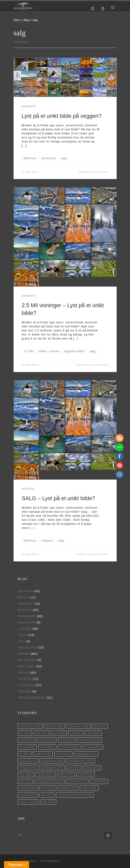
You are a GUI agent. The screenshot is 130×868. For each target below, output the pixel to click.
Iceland (25, 629)
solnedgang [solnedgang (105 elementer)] (49, 781)
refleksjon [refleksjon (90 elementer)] (52, 761)
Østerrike (27, 660)
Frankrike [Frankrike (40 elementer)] (89, 740)
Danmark (25, 604)
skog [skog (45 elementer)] (92, 768)
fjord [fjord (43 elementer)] (26, 740)
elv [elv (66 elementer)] (76, 733)
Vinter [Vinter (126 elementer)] (28, 802)
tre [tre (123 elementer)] (48, 788)
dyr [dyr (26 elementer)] (59, 733)
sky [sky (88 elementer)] (26, 774)
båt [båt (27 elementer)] (42, 733)
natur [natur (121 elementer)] (28, 761)
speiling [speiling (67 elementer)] (77, 781)
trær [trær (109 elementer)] (89, 788)
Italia (23, 635)
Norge (23, 654)
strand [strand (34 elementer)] (28, 788)
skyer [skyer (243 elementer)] (45, 774)
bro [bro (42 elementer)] (100, 726)
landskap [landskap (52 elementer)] (86, 754)
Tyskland (26, 685)
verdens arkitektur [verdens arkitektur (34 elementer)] (75, 795)
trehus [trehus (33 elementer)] (68, 788)
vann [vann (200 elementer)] (27, 795)
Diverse (25, 610)
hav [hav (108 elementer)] (47, 747)
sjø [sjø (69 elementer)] (74, 768)
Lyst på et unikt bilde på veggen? (62, 116)
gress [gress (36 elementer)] (27, 747)
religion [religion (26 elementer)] (29, 768)
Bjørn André (32, 172)
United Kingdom (32, 698)
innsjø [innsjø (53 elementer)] (93, 747)
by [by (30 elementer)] (25, 733)
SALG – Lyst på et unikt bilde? (58, 498)
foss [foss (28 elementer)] (67, 740)
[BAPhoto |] (23, 6)
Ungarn (24, 691)
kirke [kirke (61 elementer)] (63, 754)
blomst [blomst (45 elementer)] (54, 726)
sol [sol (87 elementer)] (25, 781)
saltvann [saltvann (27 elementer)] (53, 768)
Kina (21, 641)
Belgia (23, 597)
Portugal (26, 666)
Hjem (17, 20)
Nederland (27, 648)
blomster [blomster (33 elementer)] (78, 726)
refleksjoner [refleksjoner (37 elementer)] (81, 761)
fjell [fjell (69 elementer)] (93, 733)
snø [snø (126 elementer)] (86, 774)
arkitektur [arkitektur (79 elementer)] (30, 726)
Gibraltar (26, 622)
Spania (23, 673)
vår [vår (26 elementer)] (48, 802)
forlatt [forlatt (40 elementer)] (47, 740)
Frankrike (27, 616)
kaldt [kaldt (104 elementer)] (43, 754)
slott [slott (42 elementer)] (66, 774)
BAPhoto (25, 591)
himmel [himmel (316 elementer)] (70, 747)
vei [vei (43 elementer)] (47, 795)
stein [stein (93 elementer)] (99, 781)
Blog (26, 20)
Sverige (25, 679)
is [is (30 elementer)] (24, 754)
